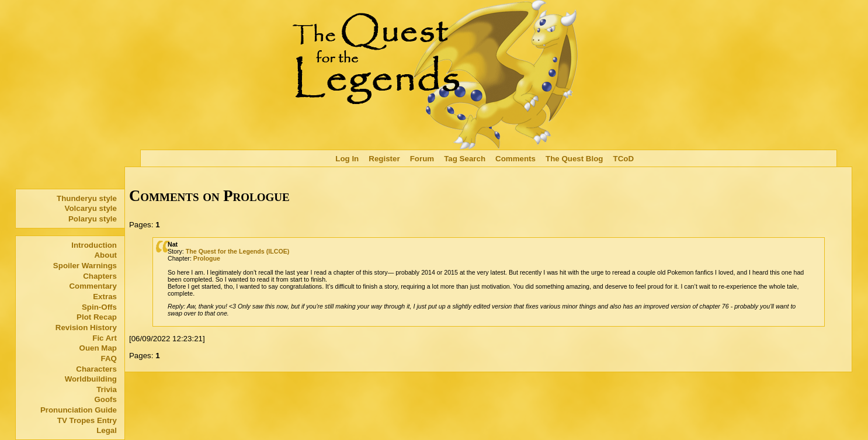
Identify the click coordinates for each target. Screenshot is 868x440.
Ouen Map (98, 348)
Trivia (107, 389)
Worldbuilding (91, 379)
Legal (107, 430)
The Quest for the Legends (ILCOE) (238, 251)
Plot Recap (97, 317)
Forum (422, 159)
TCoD (624, 159)
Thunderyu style (87, 198)
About (105, 255)
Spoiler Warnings (85, 266)
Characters (96, 369)
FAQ (109, 358)
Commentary (93, 286)
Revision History (86, 328)
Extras (105, 297)
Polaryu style (93, 219)
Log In (347, 159)
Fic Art (105, 338)
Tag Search (465, 159)
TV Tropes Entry (87, 420)
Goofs (105, 399)
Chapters (100, 276)
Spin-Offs (99, 307)
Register (384, 159)
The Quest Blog (574, 159)
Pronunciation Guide (79, 410)
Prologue (207, 258)
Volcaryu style (91, 208)
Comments (515, 159)
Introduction (94, 245)
